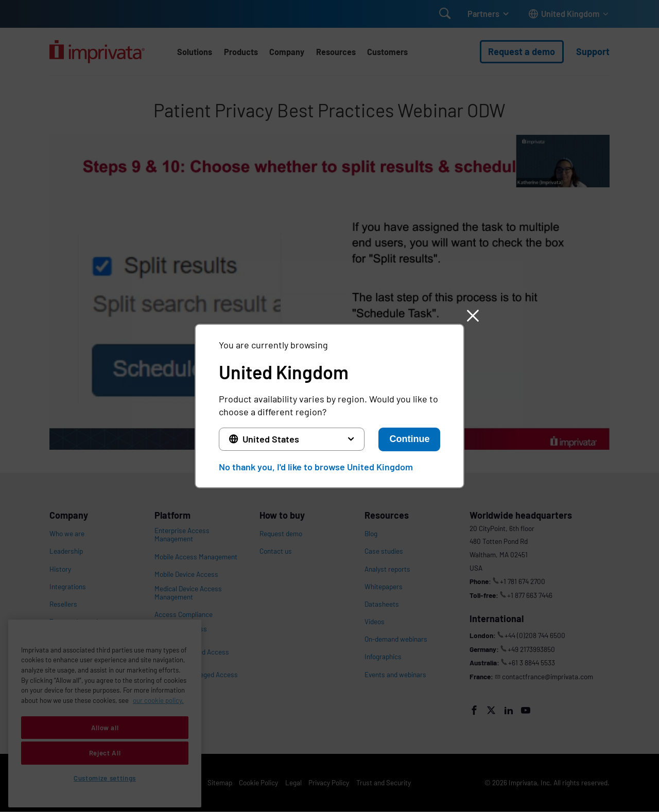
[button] (473, 315)
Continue (409, 439)
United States (271, 439)
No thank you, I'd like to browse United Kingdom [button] (316, 467)
